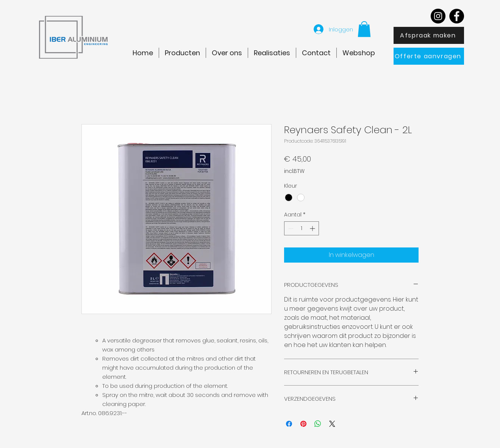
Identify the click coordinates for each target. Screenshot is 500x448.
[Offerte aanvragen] (429, 56)
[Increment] (313, 228)
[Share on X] (332, 424)
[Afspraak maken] (429, 35)
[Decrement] (290, 228)
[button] (364, 29)
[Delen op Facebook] (289, 424)
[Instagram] (438, 16)
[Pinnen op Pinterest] (303, 424)
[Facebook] (457, 16)
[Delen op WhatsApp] (318, 424)
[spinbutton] (302, 228)
